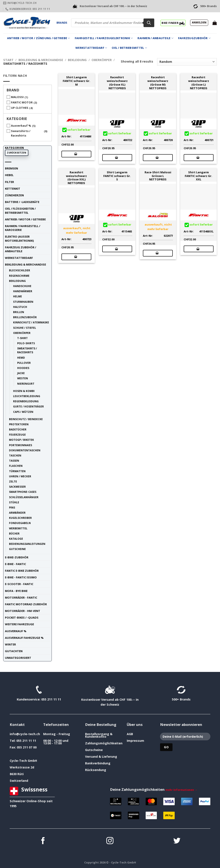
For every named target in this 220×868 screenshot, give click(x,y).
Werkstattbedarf (91, 48)
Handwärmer (23, 291)
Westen (23, 378)
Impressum (135, 741)
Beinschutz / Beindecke (26, 419)
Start (8, 60)
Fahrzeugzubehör (194, 38)
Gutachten (14, 651)
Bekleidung (77, 60)
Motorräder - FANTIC (21, 598)
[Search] (149, 23)
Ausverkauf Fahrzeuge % (24, 638)
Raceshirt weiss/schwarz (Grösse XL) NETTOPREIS (117, 83)
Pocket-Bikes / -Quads (22, 618)
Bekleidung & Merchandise (41, 60)
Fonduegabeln (20, 523)
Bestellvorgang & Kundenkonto (99, 735)
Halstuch (20, 307)
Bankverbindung (98, 763)
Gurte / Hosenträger (28, 406)
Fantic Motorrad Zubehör (26, 604)
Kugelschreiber (20, 518)
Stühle (14, 502)
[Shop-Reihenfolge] (187, 62)
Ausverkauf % (21, 126)
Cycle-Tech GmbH (23, 761)
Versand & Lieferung (101, 757)
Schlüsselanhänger (24, 497)
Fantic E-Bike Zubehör (22, 571)
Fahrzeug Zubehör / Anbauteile (21, 249)
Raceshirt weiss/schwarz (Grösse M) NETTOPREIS (158, 83)
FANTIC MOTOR (22, 102)
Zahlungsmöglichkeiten (104, 743)
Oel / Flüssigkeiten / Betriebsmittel (20, 210)
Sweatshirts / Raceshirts (21, 133)
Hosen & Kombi (24, 391)
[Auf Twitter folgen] (177, 841)
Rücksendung (96, 770)
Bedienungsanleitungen (27, 544)
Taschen (15, 455)
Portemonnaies (21, 445)
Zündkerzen (14, 195)
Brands (62, 23)
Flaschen (16, 466)
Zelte (13, 481)
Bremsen (11, 168)
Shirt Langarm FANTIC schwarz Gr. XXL (199, 176)
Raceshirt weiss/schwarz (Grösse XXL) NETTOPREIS (76, 178)
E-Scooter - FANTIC (19, 584)
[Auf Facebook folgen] (43, 841)
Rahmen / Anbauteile (155, 38)
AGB (130, 734)
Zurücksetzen (17, 153)
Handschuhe (22, 286)
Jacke (21, 373)
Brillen (19, 312)
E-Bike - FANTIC (15, 564)
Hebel (9, 175)
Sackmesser (17, 487)
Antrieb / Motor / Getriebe (25, 219)
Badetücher (18, 429)
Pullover (24, 363)
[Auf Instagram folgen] (110, 841)
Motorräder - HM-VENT (23, 611)
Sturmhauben (23, 302)
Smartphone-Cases (23, 492)
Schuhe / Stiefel (25, 328)
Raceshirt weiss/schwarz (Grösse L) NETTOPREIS (199, 83)
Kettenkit (13, 189)
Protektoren (19, 424)
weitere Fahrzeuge (19, 624)
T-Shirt (22, 338)
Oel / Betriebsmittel (129, 48)
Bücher (14, 533)
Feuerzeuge (17, 435)
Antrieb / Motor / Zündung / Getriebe (39, 38)
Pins (12, 507)
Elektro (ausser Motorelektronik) (19, 238)
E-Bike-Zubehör (17, 557)
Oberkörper (102, 60)
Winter (10, 644)
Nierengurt (26, 384)
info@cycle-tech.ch (25, 734)
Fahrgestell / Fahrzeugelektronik (104, 38)
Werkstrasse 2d (22, 767)
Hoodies (23, 368)
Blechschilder (20, 270)
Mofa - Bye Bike (16, 591)
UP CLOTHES (20, 108)
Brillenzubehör (25, 317)
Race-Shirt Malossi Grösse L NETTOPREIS (158, 176)
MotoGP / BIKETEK (21, 440)
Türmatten (17, 471)
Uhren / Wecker (20, 476)
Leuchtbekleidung (27, 396)
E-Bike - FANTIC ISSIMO (21, 577)
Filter (9, 182)
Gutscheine (17, 549)
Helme (18, 296)
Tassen (14, 461)
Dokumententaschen (25, 450)
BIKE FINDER (173, 23)
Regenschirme (19, 276)
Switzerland (19, 781)
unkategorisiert (18, 658)
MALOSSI (17, 97)
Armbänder (17, 513)
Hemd (21, 358)
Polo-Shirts (26, 343)
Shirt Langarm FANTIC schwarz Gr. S (117, 176)
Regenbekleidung (26, 401)
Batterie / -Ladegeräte (22, 202)
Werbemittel (18, 528)
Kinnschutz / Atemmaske (31, 322)
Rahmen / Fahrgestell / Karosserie (23, 228)
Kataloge (16, 539)
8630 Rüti (17, 774)
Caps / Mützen (23, 412)
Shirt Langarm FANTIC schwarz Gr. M (76, 81)
